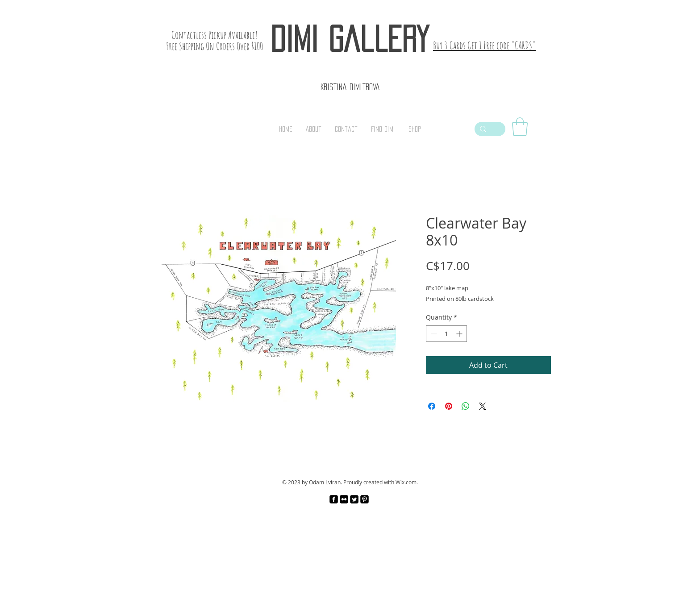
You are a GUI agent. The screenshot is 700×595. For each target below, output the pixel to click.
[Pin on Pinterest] (449, 406)
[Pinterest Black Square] (365, 499)
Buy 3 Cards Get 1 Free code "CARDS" (484, 45)
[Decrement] (433, 334)
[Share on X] (483, 406)
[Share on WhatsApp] (466, 406)
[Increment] (460, 334)
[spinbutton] (446, 334)
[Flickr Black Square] (344, 499)
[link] (520, 127)
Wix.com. (407, 482)
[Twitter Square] (354, 499)
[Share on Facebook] (432, 406)
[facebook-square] (334, 499)
